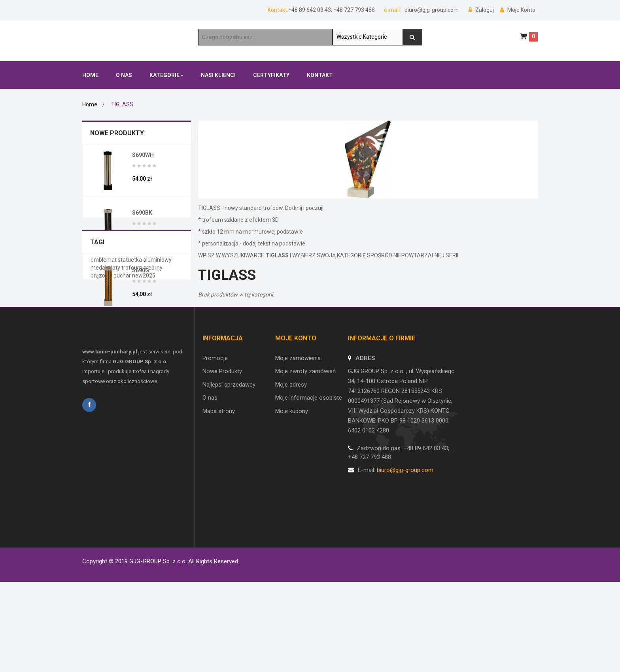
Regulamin (96, 554)
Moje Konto (518, 10)
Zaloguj (482, 10)
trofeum (132, 388)
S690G (141, 270)
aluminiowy (157, 380)
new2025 (144, 396)
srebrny (153, 388)
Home (90, 104)
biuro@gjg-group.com (431, 10)
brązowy (102, 396)
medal (99, 388)
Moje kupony (292, 532)
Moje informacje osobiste (309, 519)
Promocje (215, 479)
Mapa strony (219, 532)
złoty (114, 388)
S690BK (142, 213)
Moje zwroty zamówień (305, 493)
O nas (210, 519)
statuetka (130, 380)
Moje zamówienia (298, 479)
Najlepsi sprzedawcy (229, 506)
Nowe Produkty (117, 133)
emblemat (104, 380)
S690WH (143, 155)
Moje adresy (291, 506)
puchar (123, 396)
